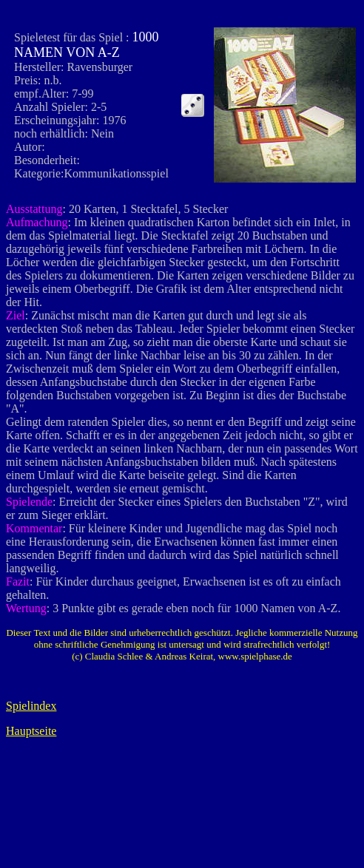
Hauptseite (31, 731)
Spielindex (31, 706)
